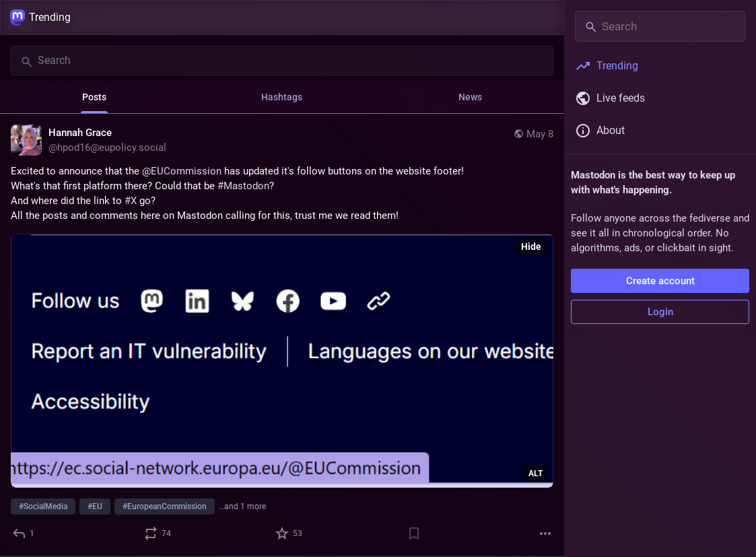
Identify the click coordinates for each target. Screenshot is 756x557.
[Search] (282, 61)
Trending (40, 18)
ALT (536, 473)
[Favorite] (289, 533)
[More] (545, 533)
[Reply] (24, 533)
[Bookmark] (414, 533)
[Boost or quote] (158, 533)
